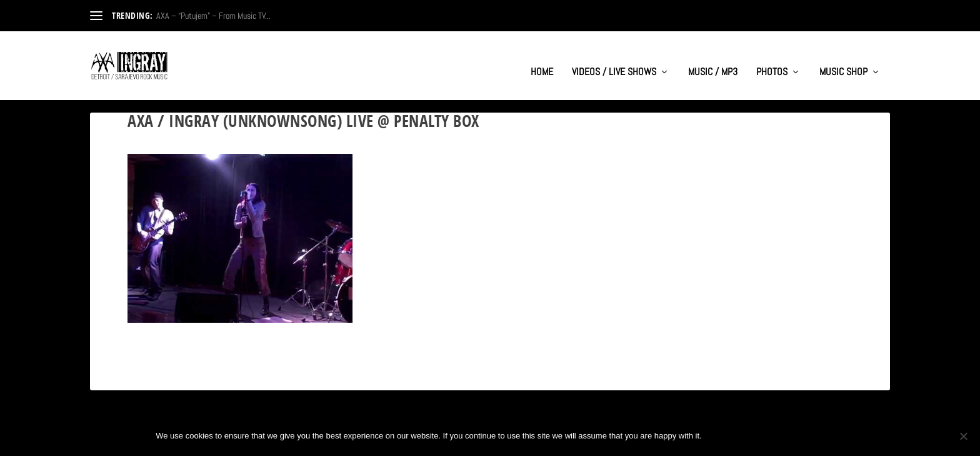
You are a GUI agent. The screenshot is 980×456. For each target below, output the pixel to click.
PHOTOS (772, 60)
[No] (963, 436)
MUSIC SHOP (843, 60)
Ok (722, 436)
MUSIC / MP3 (713, 60)
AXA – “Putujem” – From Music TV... (213, 16)
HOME (542, 60)
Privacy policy (783, 436)
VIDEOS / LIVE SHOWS (614, 60)
